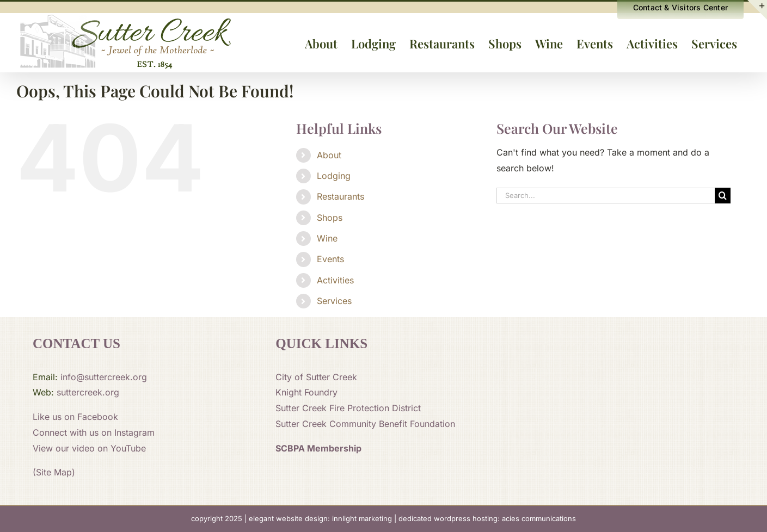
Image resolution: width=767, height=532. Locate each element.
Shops (330, 218)
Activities (335, 280)
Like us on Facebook (75, 417)
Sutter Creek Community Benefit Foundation (365, 424)
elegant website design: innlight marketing (320, 518)
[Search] (723, 196)
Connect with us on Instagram (94, 432)
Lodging (334, 176)
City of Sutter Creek (316, 377)
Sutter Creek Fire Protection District (348, 408)
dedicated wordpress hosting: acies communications (487, 518)
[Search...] (606, 196)
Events (330, 259)
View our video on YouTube (89, 448)
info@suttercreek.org (104, 377)
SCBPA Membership (318, 448)
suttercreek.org (88, 392)
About (329, 155)
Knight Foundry (306, 392)
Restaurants (340, 196)
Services (334, 301)
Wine (327, 238)
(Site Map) (54, 472)
